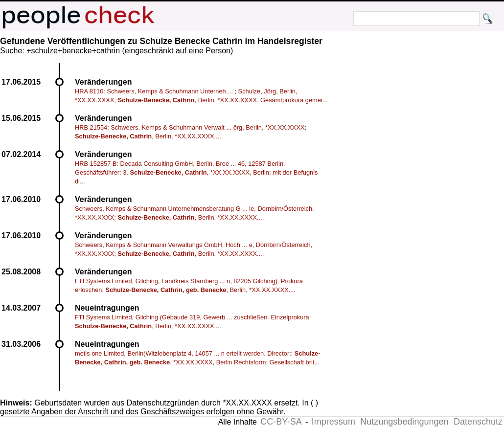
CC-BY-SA (281, 422)
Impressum (333, 422)
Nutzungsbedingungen (404, 422)
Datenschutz (478, 422)
